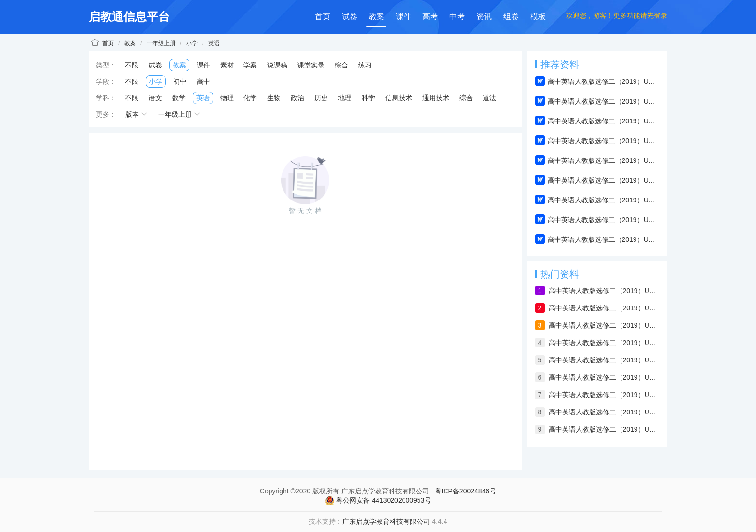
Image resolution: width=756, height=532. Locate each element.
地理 (345, 98)
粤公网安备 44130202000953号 (378, 501)
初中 (180, 81)
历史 (321, 98)
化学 (250, 98)
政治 (297, 98)
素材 (227, 65)
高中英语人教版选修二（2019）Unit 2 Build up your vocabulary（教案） (604, 377)
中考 (457, 17)
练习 (365, 65)
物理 (227, 98)
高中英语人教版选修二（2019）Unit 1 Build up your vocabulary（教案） (604, 291)
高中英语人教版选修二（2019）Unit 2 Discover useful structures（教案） (604, 360)
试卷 (350, 17)
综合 (341, 65)
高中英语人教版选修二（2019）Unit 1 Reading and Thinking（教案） (604, 429)
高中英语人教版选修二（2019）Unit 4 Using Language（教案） (604, 308)
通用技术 (436, 98)
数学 (179, 98)
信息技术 (399, 98)
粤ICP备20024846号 (466, 491)
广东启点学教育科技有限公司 (386, 521)
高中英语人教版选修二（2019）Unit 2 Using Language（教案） (604, 325)
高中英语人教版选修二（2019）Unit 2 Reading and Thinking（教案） (604, 343)
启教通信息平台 (129, 17)
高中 (203, 81)
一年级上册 (161, 43)
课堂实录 (311, 65)
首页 (323, 17)
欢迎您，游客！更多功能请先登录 (617, 15)
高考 (430, 17)
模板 (538, 17)
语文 (155, 98)
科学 (368, 98)
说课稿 (277, 65)
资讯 (484, 17)
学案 (250, 65)
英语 (214, 43)
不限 (132, 65)
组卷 (511, 17)
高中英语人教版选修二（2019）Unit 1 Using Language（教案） (604, 412)
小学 (192, 43)
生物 (274, 98)
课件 (404, 17)
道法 (489, 98)
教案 (377, 17)
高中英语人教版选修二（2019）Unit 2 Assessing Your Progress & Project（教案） (604, 395)
